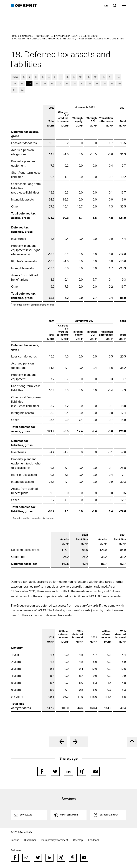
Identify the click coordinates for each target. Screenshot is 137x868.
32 (22, 90)
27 (97, 83)
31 (14, 90)
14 (110, 77)
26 (89, 83)
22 (59, 83)
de (106, 5)
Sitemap (78, 840)
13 (103, 77)
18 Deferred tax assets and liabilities (101, 39)
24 (74, 83)
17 (22, 83)
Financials (27, 36)
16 (14, 83)
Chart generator (69, 815)
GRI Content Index (109, 815)
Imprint (15, 840)
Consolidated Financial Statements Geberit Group (67, 36)
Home (14, 36)
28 (104, 83)
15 (118, 77)
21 (52, 83)
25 (82, 83)
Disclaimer (30, 840)
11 (88, 77)
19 (37, 83)
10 (80, 77)
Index (15, 77)
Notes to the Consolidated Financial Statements (44, 39)
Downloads (26, 815)
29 (112, 83)
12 (95, 77)
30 (119, 83)
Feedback (94, 840)
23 (67, 83)
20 (44, 83)
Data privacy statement (55, 840)
